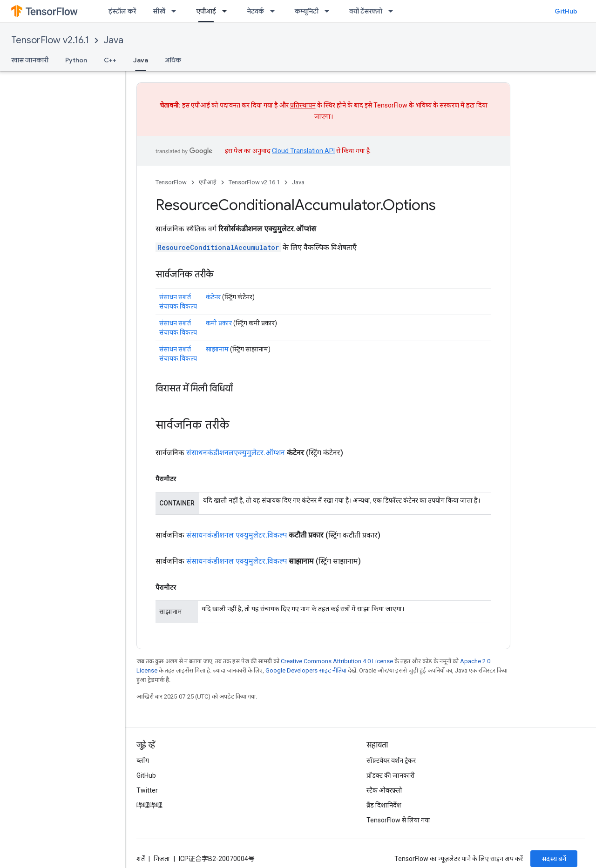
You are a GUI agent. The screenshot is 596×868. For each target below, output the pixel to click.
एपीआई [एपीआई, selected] (206, 11)
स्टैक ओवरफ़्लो (384, 790)
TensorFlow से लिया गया (398, 820)
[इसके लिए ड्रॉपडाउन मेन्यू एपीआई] (227, 11)
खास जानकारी (30, 60)
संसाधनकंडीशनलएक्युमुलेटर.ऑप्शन (236, 453)
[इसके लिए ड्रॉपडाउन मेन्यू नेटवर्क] (275, 11)
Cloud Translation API (303, 151)
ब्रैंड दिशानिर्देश (384, 805)
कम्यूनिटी (307, 11)
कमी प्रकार (219, 323)
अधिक (173, 60)
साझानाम (217, 349)
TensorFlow (171, 182)
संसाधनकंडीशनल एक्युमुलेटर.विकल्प (237, 535)
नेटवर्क (255, 11)
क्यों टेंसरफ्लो (366, 11)
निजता (162, 859)
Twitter (147, 790)
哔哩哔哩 (149, 805)
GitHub (566, 11)
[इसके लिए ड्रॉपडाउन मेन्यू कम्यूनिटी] (330, 11)
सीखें (159, 11)
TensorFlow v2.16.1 (50, 40)
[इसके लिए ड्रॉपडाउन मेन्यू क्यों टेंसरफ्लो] (393, 11)
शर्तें (141, 859)
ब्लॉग (143, 760)
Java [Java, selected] (141, 60)
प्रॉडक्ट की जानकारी (391, 775)
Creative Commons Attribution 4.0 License (337, 661)
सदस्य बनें (554, 859)
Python (76, 60)
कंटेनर (213, 297)
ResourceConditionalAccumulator (218, 247)
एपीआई (208, 182)
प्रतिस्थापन (303, 105)
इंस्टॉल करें (122, 11)
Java (114, 40)
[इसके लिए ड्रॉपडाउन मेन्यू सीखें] (176, 11)
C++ (110, 60)
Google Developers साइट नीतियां (306, 670)
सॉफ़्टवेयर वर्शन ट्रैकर (391, 760)
